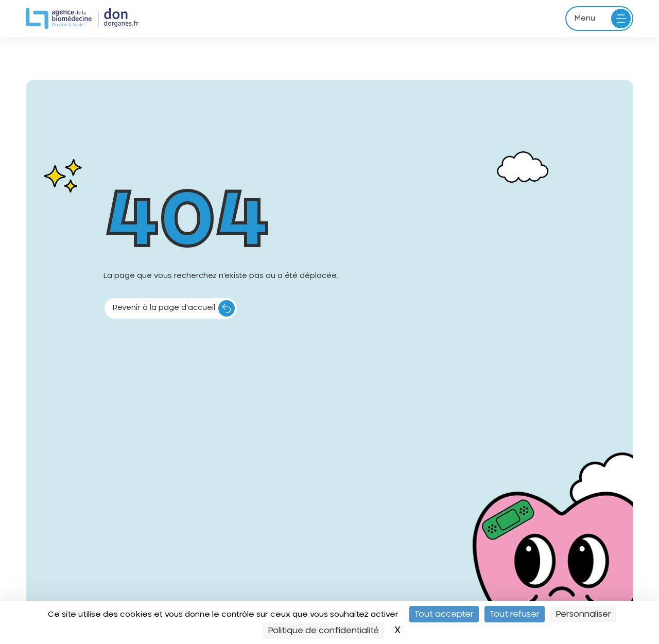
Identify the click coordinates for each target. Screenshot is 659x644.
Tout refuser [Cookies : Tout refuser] (515, 614)
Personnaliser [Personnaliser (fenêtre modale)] (583, 614)
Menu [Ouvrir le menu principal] (585, 19)
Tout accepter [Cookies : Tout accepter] (444, 614)
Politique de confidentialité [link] (323, 631)
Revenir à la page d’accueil (164, 308)
